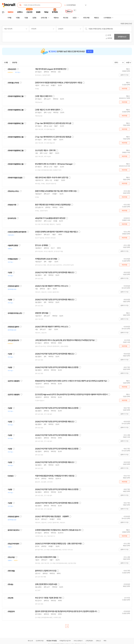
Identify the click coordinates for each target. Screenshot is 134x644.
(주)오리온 (11, 557)
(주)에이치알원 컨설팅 (15, 178)
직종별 (18, 18)
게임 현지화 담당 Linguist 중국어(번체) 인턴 (51, 69)
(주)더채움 (11, 571)
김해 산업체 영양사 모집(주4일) (46, 584)
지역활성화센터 (13, 259)
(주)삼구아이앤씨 (13, 544)
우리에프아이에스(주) (15, 313)
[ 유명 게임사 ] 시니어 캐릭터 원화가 (48, 110)
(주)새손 (10, 584)
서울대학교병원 (13, 245)
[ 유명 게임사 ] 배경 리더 (43, 96)
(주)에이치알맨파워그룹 (16, 96)
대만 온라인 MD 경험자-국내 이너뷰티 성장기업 (52, 178)
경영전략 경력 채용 (42, 313)
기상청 (10, 273)
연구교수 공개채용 (41, 245)
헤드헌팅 (66, 18)
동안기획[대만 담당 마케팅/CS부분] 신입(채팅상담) (53, 205)
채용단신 (96, 18)
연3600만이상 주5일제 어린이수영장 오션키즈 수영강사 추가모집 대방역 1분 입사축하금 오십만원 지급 (71, 381)
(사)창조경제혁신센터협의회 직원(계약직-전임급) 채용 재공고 (56, 232)
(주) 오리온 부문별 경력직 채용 (46, 557)
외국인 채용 (86, 18)
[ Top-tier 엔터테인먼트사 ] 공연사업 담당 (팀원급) (53, 137)
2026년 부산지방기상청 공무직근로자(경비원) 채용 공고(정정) (57, 367)
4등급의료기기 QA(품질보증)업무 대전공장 (50, 218)
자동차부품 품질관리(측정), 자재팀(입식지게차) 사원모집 (55, 476)
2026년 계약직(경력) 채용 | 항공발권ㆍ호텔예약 (52, 517)
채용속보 (56, 18)
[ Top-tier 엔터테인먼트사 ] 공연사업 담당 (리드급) (53, 123)
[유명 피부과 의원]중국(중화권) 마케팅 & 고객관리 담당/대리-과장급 (59, 83)
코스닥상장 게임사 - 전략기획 (45, 150)
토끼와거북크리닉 (13, 530)
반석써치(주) (12, 218)
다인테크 (11, 476)
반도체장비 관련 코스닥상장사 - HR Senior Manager (54, 164)
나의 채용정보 (107, 18)
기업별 (26, 18)
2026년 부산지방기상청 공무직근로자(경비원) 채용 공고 (55, 272)
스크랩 (6, 63)
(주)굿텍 (10, 598)
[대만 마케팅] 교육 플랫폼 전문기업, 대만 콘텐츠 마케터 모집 (56, 191)
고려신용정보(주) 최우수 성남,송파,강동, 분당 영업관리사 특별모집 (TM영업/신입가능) (65, 340)
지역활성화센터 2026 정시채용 (46, 259)
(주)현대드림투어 (13, 286)
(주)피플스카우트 (13, 83)
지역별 (9, 18)
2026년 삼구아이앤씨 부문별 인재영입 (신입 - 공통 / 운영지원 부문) (58, 544)
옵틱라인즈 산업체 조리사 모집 (46, 571)
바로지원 (124, 89)
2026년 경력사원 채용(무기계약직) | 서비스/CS (51, 327)
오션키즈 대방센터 (14, 381)
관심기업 (15, 63)
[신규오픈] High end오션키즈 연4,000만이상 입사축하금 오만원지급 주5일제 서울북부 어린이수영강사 (71, 395)
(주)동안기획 (12, 205)
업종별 (34, 18)
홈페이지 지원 (124, 75)
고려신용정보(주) (13, 340)
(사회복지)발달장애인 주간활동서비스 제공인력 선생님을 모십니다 (58, 530)
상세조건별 (44, 18)
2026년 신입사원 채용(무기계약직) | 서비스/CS (51, 286)
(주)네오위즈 (12, 69)
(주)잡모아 (11, 612)
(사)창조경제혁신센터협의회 (17, 232)
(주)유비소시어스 (13, 191)
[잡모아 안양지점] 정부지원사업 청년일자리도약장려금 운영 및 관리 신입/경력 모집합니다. (66, 611)
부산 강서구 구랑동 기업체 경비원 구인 (48, 598)
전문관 (75, 18)
